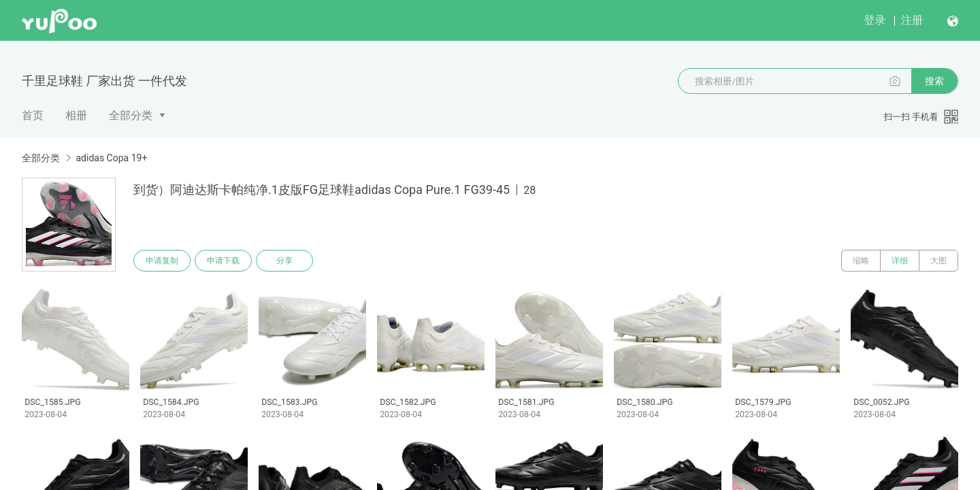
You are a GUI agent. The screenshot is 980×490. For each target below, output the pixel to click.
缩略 (861, 261)
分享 (284, 261)
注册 (912, 20)
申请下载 (223, 261)
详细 (900, 261)
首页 (33, 115)
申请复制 (162, 261)
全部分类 (131, 115)
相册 (76, 115)
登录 (875, 20)
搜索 (934, 81)
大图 (938, 261)
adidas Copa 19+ (111, 158)
